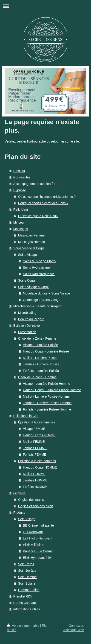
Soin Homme (27, 577)
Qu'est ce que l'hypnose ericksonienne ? (47, 197)
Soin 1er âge (27, 571)
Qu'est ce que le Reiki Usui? (38, 216)
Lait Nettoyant (33, 532)
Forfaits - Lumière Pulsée (41, 371)
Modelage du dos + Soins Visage (47, 293)
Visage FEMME (34, 429)
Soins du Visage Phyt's (39, 261)
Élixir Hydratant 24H (37, 558)
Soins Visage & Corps (29, 248)
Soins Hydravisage (36, 268)
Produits (19, 513)
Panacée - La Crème (38, 551)
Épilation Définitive (27, 326)
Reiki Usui (21, 210)
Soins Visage (27, 255)
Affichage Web (74, 630)
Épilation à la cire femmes (37, 422)
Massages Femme (31, 235)
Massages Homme (32, 242)
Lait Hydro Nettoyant (38, 538)
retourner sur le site (65, 141)
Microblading (27, 313)
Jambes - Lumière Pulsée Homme (47, 403)
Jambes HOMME (35, 480)
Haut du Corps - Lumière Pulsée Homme (52, 390)
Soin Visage (27, 519)
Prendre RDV (23, 596)
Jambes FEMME (35, 448)
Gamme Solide (29, 590)
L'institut (19, 171)
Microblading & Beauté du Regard (37, 306)
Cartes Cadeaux (25, 603)
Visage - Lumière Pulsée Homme (47, 384)
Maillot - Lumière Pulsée (40, 358)
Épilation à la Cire (26, 416)
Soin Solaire (27, 583)
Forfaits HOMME (35, 487)
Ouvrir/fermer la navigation (45, 6)
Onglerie (19, 493)
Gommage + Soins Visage (42, 300)
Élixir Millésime (34, 545)
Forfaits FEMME (35, 455)
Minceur (19, 222)
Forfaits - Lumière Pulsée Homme (47, 409)
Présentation (27, 332)
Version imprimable (24, 626)
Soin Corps (26, 564)
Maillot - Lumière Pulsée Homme (46, 396)
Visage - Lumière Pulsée (40, 345)
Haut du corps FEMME (39, 435)
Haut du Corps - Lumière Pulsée (46, 351)
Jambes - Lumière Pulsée (41, 364)
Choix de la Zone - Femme (37, 338)
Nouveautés (22, 177)
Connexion (76, 626)
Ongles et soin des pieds (36, 506)
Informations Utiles (27, 609)
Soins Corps (27, 280)
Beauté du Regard (31, 319)
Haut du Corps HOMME (40, 467)
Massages (21, 229)
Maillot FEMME (34, 442)
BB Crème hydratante (38, 525)
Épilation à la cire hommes (37, 461)
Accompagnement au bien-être (35, 184)
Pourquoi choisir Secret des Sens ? (43, 203)
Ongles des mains (31, 500)
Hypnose (20, 190)
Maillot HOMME (34, 474)
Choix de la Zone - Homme (37, 377)
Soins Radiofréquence (39, 274)
